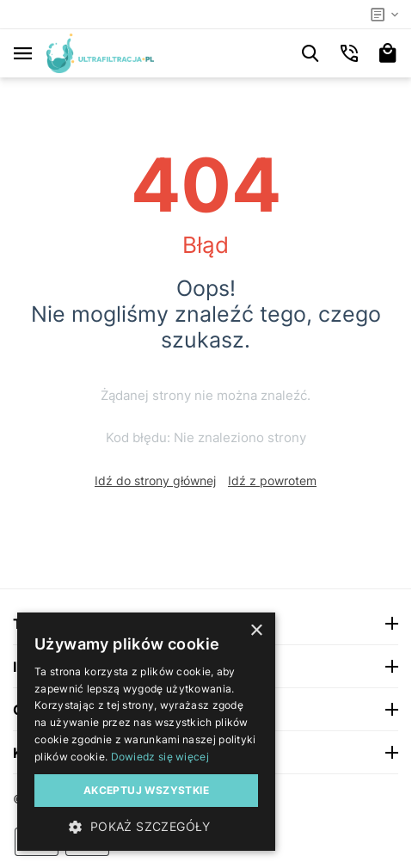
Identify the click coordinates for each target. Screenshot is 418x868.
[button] (146, 826)
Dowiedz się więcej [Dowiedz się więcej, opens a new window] (160, 757)
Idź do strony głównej (155, 480)
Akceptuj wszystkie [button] (146, 790)
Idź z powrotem (272, 480)
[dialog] (146, 732)
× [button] (256, 631)
